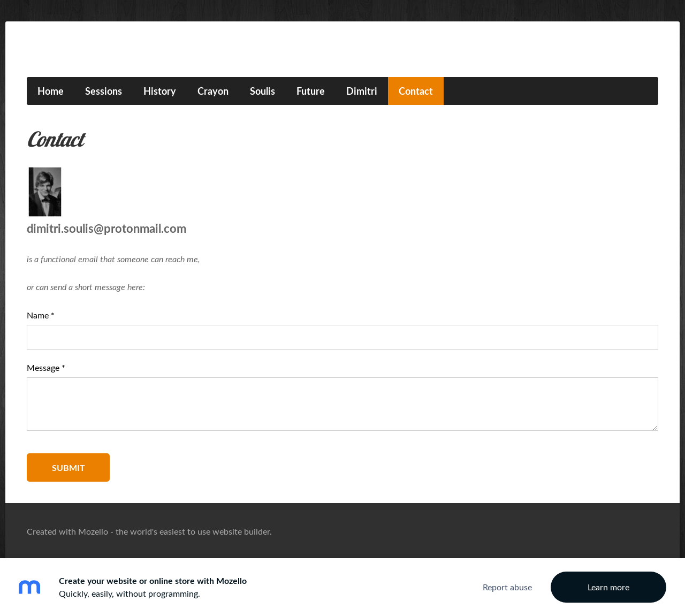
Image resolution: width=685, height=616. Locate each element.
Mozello (93, 531)
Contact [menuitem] (416, 91)
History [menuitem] (160, 91)
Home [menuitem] (51, 91)
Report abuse (507, 587)
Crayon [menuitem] (213, 91)
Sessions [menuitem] (104, 91)
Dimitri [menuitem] (362, 91)
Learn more (608, 587)
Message (46, 368)
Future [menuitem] (311, 91)
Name (41, 315)
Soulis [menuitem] (262, 91)
